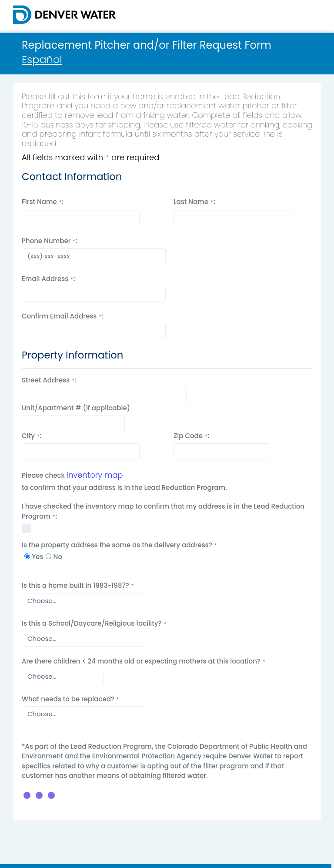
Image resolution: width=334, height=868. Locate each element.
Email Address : (48, 279)
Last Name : (194, 202)
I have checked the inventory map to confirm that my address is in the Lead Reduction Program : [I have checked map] (163, 511)
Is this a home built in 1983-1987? (78, 585)
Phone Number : (50, 241)
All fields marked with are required (90, 157)
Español (42, 59)
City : (32, 436)
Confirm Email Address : (63, 316)
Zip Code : (191, 436)
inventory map (95, 475)
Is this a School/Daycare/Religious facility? (94, 623)
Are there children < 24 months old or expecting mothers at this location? (144, 661)
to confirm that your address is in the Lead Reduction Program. (124, 488)
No (58, 557)
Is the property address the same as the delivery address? (120, 545)
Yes (37, 557)
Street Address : (49, 380)
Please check (43, 475)
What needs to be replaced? (71, 699)
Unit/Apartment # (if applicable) (76, 408)
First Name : (43, 202)
